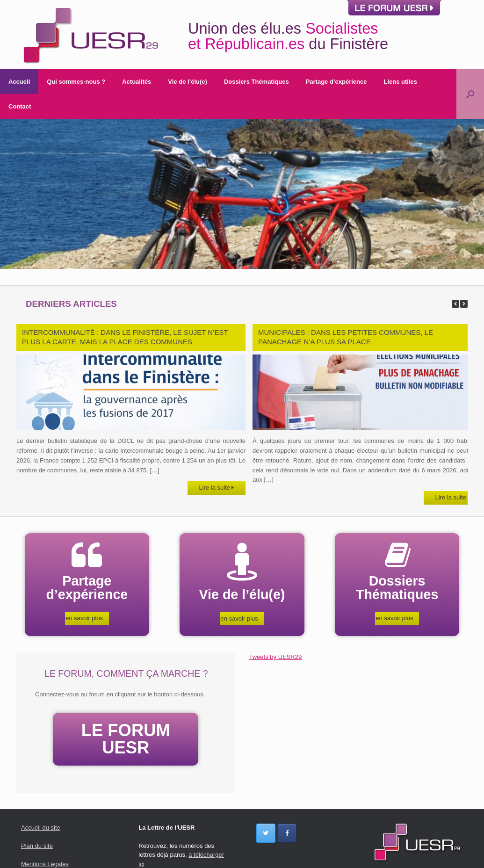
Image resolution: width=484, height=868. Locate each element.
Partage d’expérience (336, 82)
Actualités (137, 82)
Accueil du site (41, 827)
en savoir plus (87, 618)
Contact (20, 106)
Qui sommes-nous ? (76, 82)
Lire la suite (217, 488)
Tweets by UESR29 (276, 657)
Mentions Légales (45, 863)
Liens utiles (400, 82)
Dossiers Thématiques (256, 82)
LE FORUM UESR (126, 738)
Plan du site (37, 845)
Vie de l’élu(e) (188, 82)
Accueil (19, 82)
